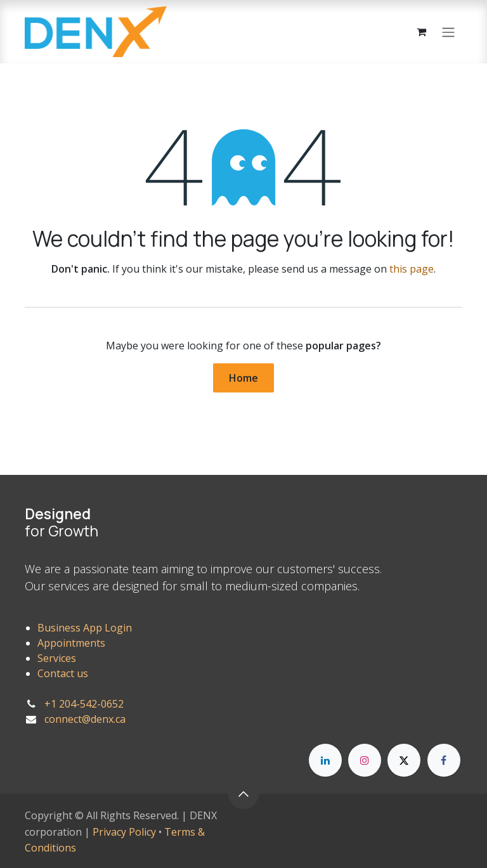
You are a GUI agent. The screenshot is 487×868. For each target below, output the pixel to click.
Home (243, 378)
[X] (404, 760)
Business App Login (85, 628)
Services (57, 658)
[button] (243, 794)
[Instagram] (365, 760)
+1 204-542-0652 (84, 704)
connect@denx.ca (85, 719)
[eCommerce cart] (421, 32)
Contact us (63, 673)
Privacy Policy (124, 832)
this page (412, 269)
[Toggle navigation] (448, 32)
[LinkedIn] (325, 760)
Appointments (71, 643)
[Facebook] (444, 760)
